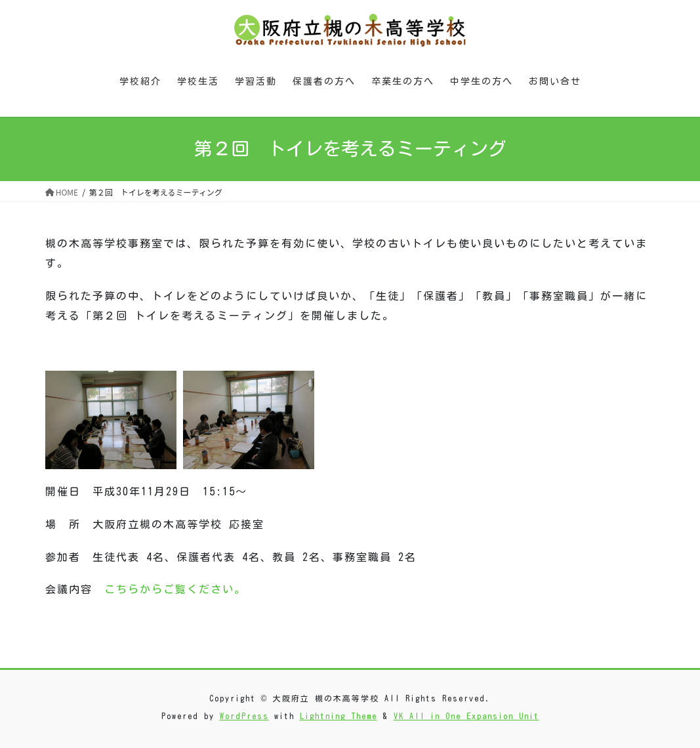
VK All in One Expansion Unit (466, 716)
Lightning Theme (339, 716)
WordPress (244, 716)
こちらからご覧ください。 (175, 589)
